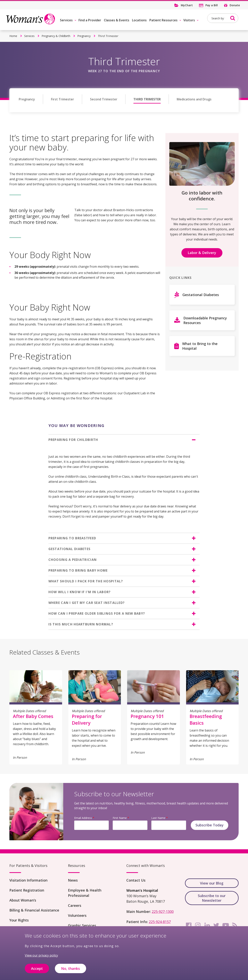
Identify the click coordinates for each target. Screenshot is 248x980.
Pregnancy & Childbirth (56, 36)
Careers (75, 905)
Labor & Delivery (202, 253)
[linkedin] (207, 925)
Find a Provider (90, 20)
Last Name (158, 818)
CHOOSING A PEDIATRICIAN (73, 560)
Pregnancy (84, 36)
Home (13, 36)
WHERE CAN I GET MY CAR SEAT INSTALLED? (87, 603)
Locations (139, 20)
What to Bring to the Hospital (200, 346)
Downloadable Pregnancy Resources (205, 320)
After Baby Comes (33, 716)
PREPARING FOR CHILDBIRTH (73, 440)
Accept (37, 970)
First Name (120, 818)
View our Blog (212, 883)
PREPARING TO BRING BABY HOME (78, 570)
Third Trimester (147, 99)
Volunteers (77, 915)
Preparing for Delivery (87, 719)
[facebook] (189, 925)
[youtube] (226, 925)
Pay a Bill (212, 5)
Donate (235, 5)
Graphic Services (82, 925)
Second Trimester (104, 99)
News (73, 880)
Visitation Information (28, 880)
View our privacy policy (41, 957)
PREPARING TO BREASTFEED (72, 538)
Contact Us (136, 880)
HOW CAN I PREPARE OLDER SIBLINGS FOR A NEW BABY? (97, 613)
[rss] (235, 925)
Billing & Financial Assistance (34, 910)
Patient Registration (27, 890)
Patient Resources (163, 20)
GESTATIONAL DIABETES (70, 549)
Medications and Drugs (194, 99)
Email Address (83, 818)
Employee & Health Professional (85, 893)
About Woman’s (23, 900)
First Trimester (62, 99)
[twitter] (216, 925)
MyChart (187, 5)
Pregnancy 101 (147, 716)
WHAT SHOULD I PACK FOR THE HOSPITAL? (86, 581)
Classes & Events (117, 20)
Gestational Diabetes (201, 295)
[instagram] (198, 925)
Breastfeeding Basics (206, 719)
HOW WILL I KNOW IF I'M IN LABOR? (80, 592)
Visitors (189, 20)
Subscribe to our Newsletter (212, 898)
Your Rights (19, 920)
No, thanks (70, 970)
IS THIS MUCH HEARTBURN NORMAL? (81, 624)
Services (66, 20)
